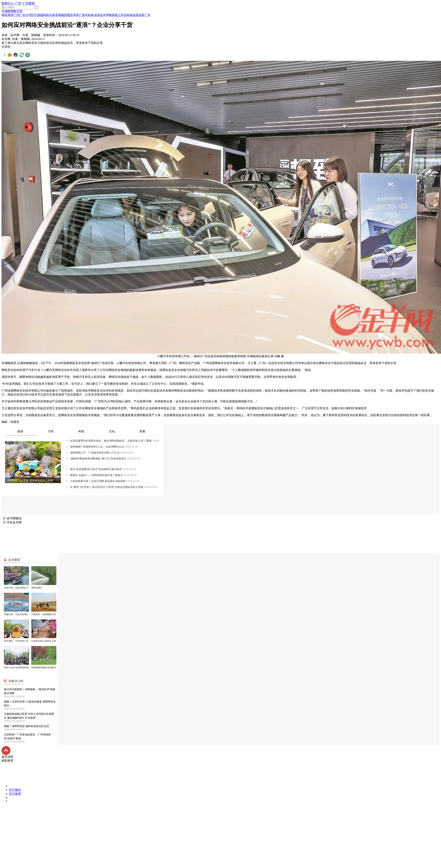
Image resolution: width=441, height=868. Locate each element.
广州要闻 (29, 3)
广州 (18, 3)
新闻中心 (7, 3)
